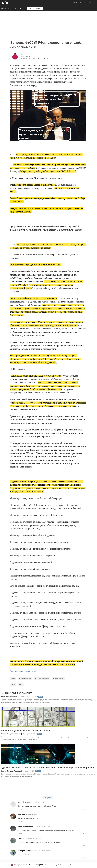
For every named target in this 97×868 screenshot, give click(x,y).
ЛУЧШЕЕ (14, 8)
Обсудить (48, 798)
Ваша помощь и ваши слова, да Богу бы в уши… (27, 730)
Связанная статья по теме (23, 671)
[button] (94, 3)
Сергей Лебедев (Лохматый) (11, 734)
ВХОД (75, 3)
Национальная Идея (25, 678)
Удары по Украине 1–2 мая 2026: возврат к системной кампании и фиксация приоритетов (48, 768)
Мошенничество (58, 678)
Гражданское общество (42, 678)
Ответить (20, 809)
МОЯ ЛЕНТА (5, 8)
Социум (13, 678)
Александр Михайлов (9, 697)
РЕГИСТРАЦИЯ (85, 3)
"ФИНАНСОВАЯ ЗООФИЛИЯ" (17, 693)
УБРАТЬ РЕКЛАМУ (35, 8)
